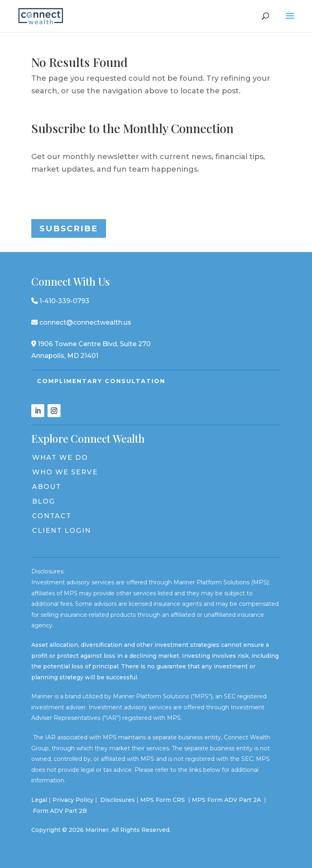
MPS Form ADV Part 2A (227, 800)
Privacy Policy (73, 800)
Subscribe (69, 228)
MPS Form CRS (162, 800)
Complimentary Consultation (101, 381)
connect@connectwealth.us (81, 322)
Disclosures (118, 800)
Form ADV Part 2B (60, 811)
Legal (39, 800)
